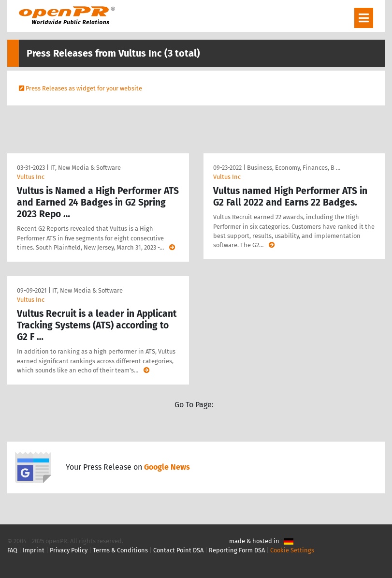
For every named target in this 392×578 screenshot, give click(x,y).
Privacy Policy (69, 550)
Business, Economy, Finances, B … (294, 168)
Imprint (34, 550)
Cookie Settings (292, 550)
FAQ (12, 550)
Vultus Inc (31, 177)
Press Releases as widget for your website (84, 88)
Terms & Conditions (120, 550)
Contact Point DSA (178, 550)
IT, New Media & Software (86, 168)
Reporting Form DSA (237, 550)
